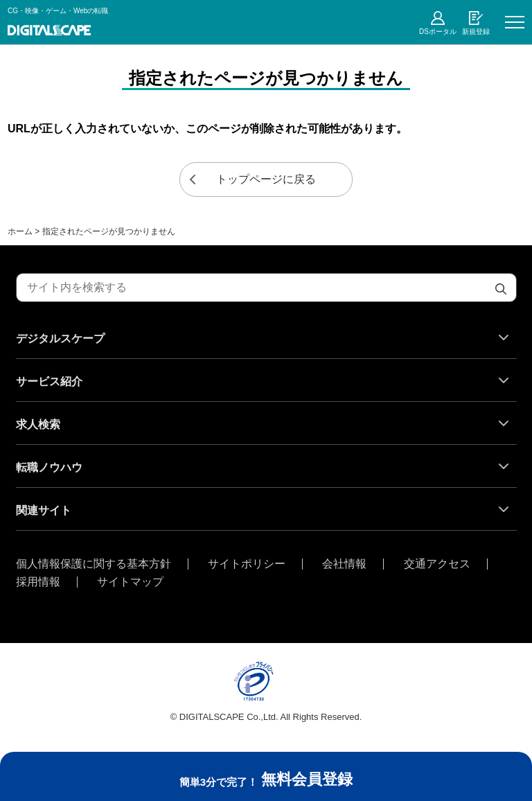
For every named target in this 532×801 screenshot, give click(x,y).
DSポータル (438, 32)
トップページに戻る (266, 179)
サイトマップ (130, 582)
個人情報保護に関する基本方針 (94, 564)
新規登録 (476, 32)
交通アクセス (437, 564)
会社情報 (344, 564)
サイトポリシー (247, 564)
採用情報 (38, 582)
